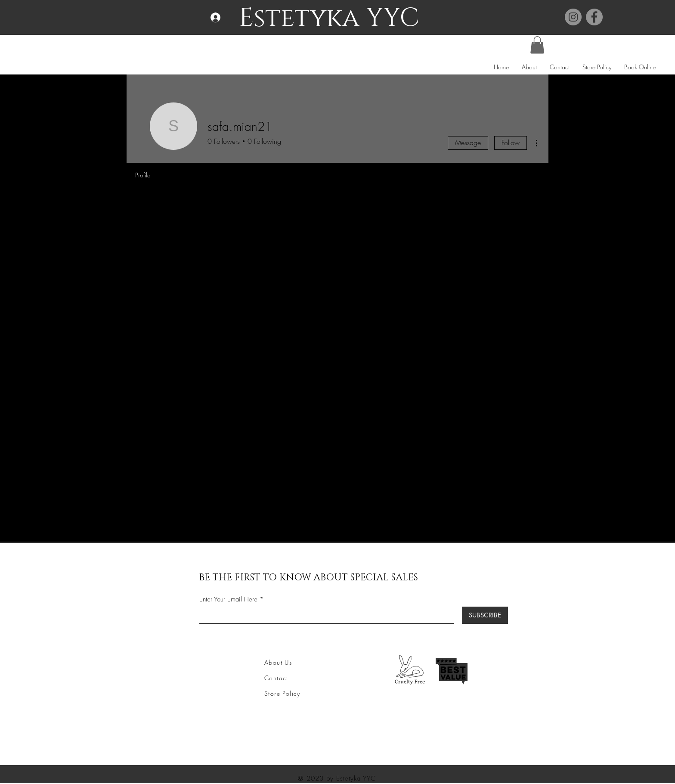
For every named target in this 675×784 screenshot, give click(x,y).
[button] (537, 45)
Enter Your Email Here (228, 600)
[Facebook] (594, 17)
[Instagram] (573, 17)
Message (468, 143)
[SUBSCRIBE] (485, 615)
